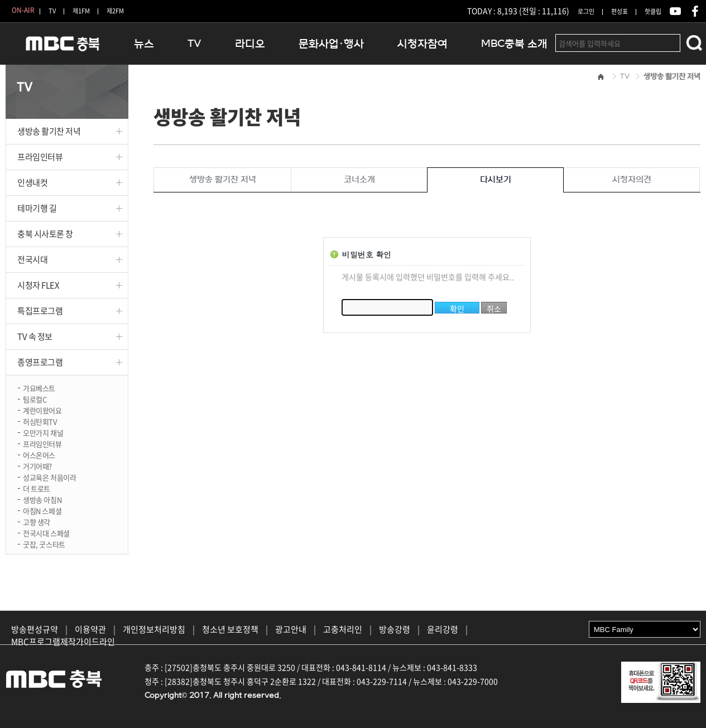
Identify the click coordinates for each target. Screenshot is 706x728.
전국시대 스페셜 (46, 532)
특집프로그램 (40, 311)
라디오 (250, 44)
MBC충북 (61, 48)
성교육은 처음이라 (50, 477)
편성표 (619, 11)
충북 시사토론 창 (45, 234)
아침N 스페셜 (42, 510)
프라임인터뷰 (40, 157)
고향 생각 (37, 521)
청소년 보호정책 (230, 629)
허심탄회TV (40, 421)
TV (52, 11)
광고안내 (291, 629)
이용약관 (90, 629)
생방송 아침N (42, 499)
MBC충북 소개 (514, 44)
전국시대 (32, 259)
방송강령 (395, 629)
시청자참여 (422, 44)
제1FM (81, 11)
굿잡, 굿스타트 (44, 544)
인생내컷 (32, 182)
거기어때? (37, 466)
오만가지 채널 (43, 432)
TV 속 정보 (35, 336)
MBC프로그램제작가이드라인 (63, 642)
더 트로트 (37, 488)
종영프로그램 (40, 362)
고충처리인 (343, 629)
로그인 (586, 11)
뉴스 (144, 44)
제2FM (115, 11)
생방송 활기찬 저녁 (49, 131)
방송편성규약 (35, 629)
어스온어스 (39, 454)
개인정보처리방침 (154, 629)
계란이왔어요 (42, 410)
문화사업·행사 (331, 44)
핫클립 (653, 11)
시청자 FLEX (38, 285)
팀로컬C (35, 399)
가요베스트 (39, 387)
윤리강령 (443, 629)
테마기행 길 (37, 208)
